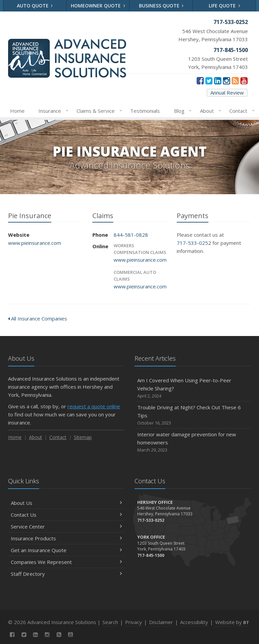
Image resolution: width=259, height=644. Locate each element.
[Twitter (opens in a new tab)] (209, 80)
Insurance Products (66, 538)
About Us (66, 503)
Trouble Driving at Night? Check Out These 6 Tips (193, 415)
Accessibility (194, 622)
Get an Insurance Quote (66, 550)
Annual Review (227, 93)
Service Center (66, 526)
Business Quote (161, 6)
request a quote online (94, 406)
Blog (182, 111)
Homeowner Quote (98, 6)
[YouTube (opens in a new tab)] (244, 80)
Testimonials (145, 111)
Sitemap (83, 437)
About (209, 111)
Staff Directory (66, 574)
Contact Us (66, 515)
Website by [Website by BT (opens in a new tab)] (232, 622)
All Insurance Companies (38, 318)
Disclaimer (161, 622)
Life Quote (224, 6)
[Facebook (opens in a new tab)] (200, 80)
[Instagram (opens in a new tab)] (226, 80)
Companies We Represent (66, 562)
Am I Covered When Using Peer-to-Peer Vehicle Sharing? (193, 388)
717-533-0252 (194, 243)
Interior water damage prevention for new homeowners (193, 442)
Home (17, 111)
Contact (241, 111)
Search (110, 622)
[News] (235, 80)
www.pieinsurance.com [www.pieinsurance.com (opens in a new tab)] (35, 243)
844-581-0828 (131, 235)
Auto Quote (35, 6)
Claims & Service (98, 111)
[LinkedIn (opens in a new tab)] (218, 80)
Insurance (52, 111)
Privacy (134, 622)
